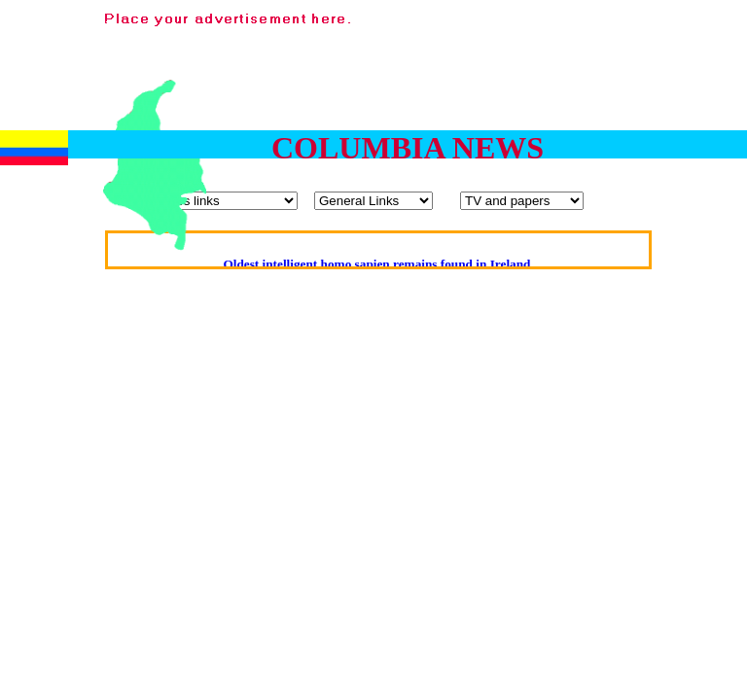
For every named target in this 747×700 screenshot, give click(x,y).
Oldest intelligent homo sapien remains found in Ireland (376, 264)
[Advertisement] (686, 115)
